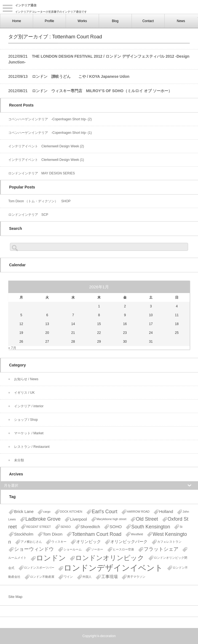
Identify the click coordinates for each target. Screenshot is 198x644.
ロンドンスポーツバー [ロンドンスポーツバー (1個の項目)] (39, 568)
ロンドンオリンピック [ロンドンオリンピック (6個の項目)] (110, 558)
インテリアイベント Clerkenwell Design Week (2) (46, 146)
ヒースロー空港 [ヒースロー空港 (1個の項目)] (123, 549)
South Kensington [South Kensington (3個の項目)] (151, 527)
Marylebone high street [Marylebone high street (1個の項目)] (111, 519)
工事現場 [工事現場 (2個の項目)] (109, 577)
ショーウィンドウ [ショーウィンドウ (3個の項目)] (34, 549)
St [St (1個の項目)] (181, 527)
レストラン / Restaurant (32, 447)
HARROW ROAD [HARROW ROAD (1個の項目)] (138, 512)
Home (17, 21)
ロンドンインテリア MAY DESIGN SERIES (42, 173)
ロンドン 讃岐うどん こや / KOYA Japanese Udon (81, 76)
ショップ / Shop (26, 420)
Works (82, 21)
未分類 (19, 460)
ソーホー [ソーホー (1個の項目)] (97, 549)
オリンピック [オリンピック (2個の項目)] (89, 541)
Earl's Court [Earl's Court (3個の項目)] (105, 512)
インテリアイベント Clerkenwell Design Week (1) (46, 160)
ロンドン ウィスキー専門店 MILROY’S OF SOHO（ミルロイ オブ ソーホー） (102, 91)
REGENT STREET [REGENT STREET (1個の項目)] (38, 527)
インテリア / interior (29, 406)
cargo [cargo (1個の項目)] (47, 512)
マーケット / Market (29, 433)
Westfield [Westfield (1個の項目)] (137, 534)
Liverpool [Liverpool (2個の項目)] (78, 519)
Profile (49, 21)
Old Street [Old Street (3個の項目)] (147, 519)
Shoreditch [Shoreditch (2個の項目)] (90, 527)
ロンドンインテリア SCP (28, 215)
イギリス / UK (24, 393)
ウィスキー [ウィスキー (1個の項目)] (59, 542)
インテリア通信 (26, 5)
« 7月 (12, 348)
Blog (115, 21)
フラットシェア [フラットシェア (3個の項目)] (161, 549)
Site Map (15, 597)
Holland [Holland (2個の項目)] (166, 511)
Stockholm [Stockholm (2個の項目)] (24, 534)
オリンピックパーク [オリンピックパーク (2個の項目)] (129, 541)
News (181, 21)
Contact (148, 21)
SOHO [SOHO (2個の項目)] (116, 527)
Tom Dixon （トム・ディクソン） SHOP (39, 201)
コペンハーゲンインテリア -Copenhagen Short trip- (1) (50, 133)
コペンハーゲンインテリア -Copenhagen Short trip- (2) (50, 119)
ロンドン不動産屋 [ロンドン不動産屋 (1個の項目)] (42, 577)
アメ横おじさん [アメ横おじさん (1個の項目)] (31, 542)
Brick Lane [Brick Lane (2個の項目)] (24, 511)
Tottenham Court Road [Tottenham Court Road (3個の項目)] (97, 534)
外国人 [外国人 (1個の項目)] (87, 577)
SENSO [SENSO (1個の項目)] (65, 527)
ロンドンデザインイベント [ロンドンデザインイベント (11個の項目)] (113, 568)
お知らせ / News (26, 379)
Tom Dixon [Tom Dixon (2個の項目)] (53, 534)
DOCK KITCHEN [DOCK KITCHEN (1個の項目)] (71, 512)
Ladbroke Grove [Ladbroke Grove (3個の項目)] (43, 519)
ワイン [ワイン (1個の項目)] (68, 577)
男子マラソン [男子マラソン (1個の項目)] (136, 577)
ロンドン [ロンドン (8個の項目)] (51, 558)
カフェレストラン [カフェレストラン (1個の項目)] (169, 542)
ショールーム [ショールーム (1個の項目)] (73, 549)
